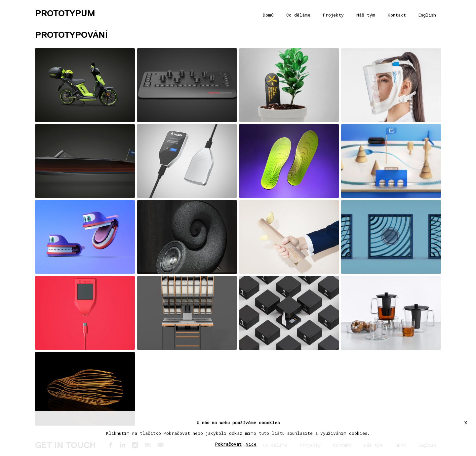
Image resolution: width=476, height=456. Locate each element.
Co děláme (298, 15)
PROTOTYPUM (65, 13)
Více (251, 444)
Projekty (333, 15)
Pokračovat (228, 444)
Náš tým (366, 15)
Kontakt (397, 15)
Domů (268, 15)
